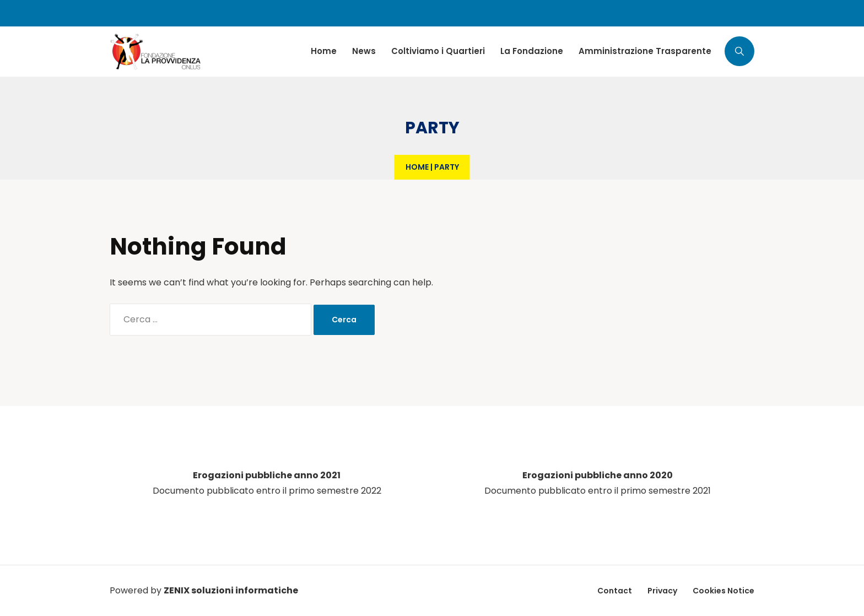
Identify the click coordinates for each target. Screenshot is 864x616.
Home (417, 167)
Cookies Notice (723, 591)
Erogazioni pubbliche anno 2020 (598, 475)
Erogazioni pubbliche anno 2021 (267, 475)
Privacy (662, 591)
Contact (615, 591)
